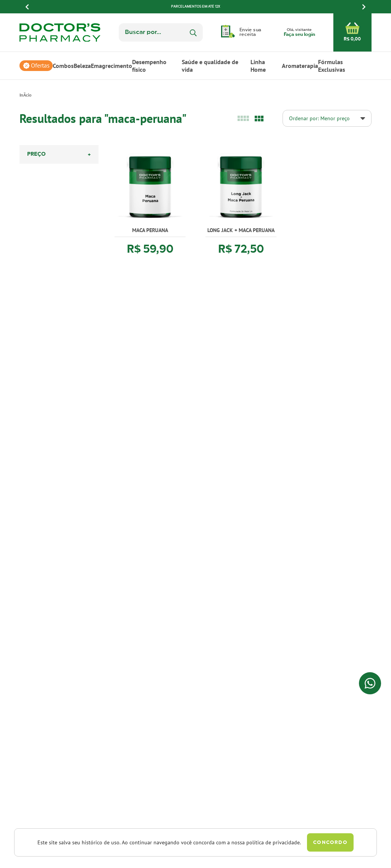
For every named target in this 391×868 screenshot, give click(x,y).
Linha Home (258, 66)
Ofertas (40, 66)
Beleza (82, 66)
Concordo (330, 843)
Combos (63, 66)
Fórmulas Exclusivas (332, 66)
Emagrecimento (111, 66)
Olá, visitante (299, 33)
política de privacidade (273, 842)
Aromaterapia (300, 66)
